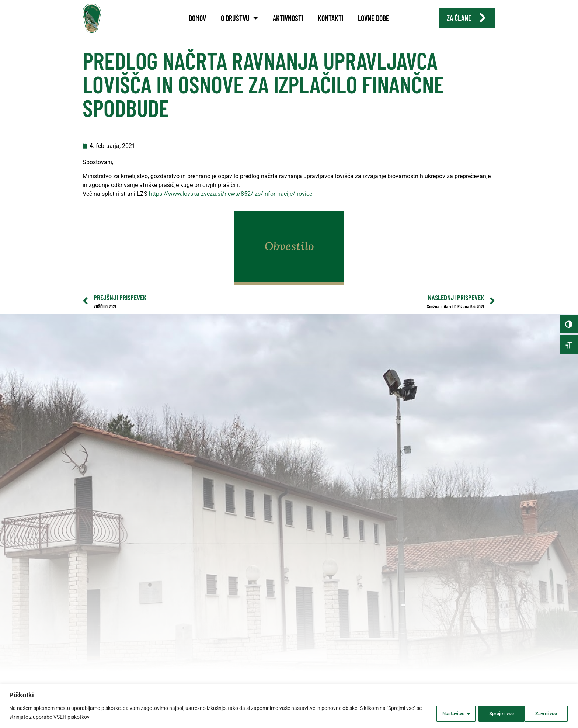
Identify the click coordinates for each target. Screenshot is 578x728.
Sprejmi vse (544, 713)
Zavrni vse (495, 713)
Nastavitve (445, 713)
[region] (289, 706)
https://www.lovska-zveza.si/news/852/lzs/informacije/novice (231, 204)
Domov (197, 18)
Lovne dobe (374, 18)
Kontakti (330, 18)
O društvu (239, 18)
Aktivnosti (288, 18)
